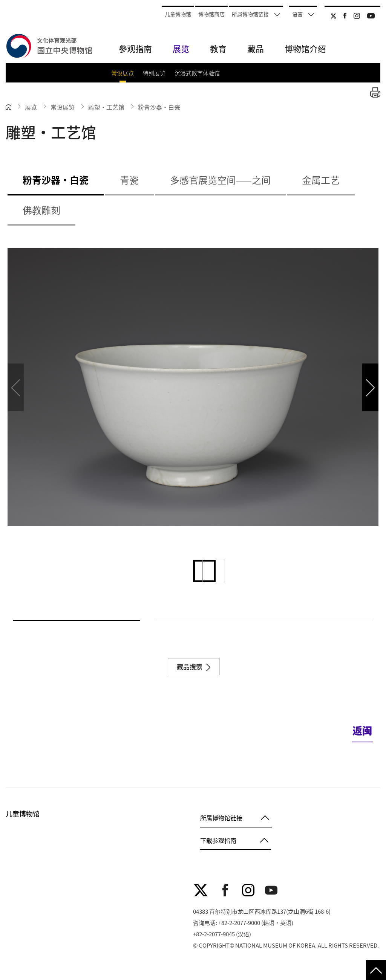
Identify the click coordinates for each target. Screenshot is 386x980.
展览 (31, 107)
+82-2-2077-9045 (214, 934)
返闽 (362, 730)
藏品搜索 (194, 667)
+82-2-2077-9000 (239, 923)
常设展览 (123, 73)
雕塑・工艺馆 (106, 107)
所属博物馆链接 (256, 14)
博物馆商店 (211, 14)
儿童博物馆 (178, 14)
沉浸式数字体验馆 (197, 73)
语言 (303, 14)
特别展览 (154, 73)
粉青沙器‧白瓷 (159, 107)
